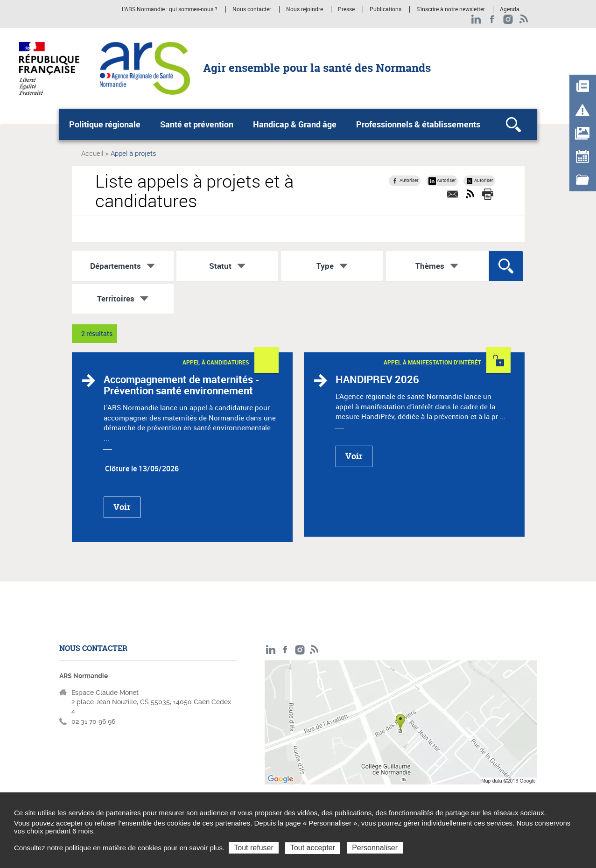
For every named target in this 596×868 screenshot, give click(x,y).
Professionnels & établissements (418, 124)
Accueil (92, 153)
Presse (346, 9)
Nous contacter (252, 9)
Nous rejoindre (305, 9)
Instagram (508, 19)
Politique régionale (105, 124)
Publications (386, 9)
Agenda (510, 9)
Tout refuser (253, 848)
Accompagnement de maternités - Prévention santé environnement (182, 385)
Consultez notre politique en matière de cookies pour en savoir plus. (120, 848)
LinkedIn (476, 19)
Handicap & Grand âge (295, 124)
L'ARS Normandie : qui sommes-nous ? (170, 9)
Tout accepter (313, 848)
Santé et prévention (197, 124)
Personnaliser (375, 848)
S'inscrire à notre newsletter (451, 9)
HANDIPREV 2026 (377, 379)
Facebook (492, 19)
